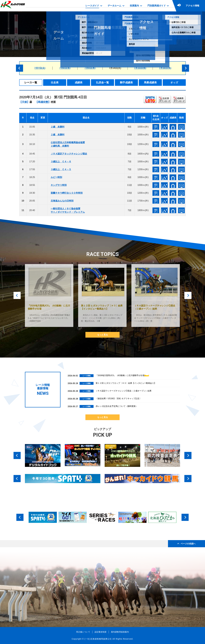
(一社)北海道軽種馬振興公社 (98, 639)
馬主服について (83, 632)
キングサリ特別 (59, 185)
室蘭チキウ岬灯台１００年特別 (67, 193)
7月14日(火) (115, 68)
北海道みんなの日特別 (62, 201)
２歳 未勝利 (58, 127)
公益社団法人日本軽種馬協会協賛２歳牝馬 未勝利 (68, 144)
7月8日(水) (65, 68)
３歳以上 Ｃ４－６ (61, 162)
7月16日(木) (165, 68)
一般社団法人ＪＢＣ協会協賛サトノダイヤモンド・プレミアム (68, 210)
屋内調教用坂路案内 (120, 632)
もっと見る (103, 335)
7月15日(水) (140, 68)
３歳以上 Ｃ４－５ (61, 169)
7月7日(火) (40, 68)
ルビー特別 (56, 177)
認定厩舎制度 (101, 632)
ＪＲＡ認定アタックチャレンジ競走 (69, 154)
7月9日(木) (90, 68)
